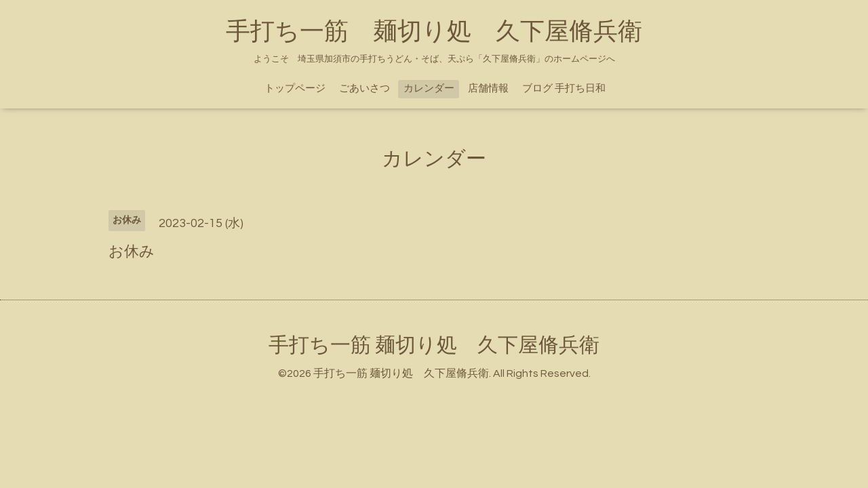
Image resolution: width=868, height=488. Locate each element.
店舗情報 (488, 88)
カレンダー (429, 88)
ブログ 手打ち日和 (564, 88)
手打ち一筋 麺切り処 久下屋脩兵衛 (434, 32)
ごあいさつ (364, 88)
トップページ (295, 88)
